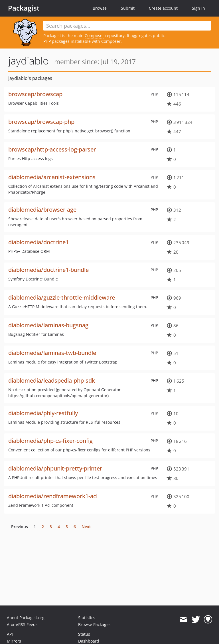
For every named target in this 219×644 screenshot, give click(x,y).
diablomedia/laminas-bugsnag (48, 325)
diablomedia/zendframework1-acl (53, 496)
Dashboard (89, 641)
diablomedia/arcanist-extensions (52, 177)
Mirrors (14, 641)
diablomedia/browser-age (42, 210)
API (10, 634)
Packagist (24, 8)
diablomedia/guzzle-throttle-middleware (62, 297)
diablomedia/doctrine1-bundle (48, 270)
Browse (100, 8)
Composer (94, 36)
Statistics (87, 618)
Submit (128, 8)
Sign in (198, 8)
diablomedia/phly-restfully (43, 413)
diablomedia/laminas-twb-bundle (52, 353)
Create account (163, 8)
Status (84, 634)
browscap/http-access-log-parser (52, 149)
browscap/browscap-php (41, 122)
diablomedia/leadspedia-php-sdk (52, 380)
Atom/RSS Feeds (22, 624)
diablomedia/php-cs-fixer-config (50, 441)
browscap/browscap (35, 94)
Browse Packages (94, 624)
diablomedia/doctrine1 (38, 242)
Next (86, 527)
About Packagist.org (26, 618)
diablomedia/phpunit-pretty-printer (55, 468)
